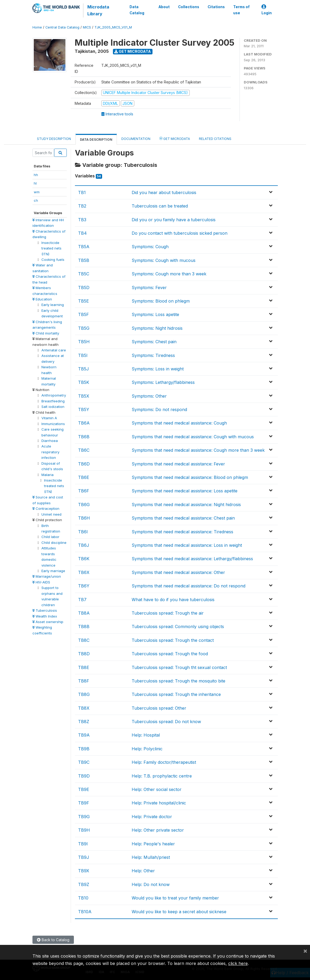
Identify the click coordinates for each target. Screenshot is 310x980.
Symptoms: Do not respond (159, 409)
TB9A (84, 735)
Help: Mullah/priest (151, 857)
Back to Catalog (53, 940)
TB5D (84, 288)
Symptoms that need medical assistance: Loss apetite (185, 491)
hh (36, 175)
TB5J (84, 369)
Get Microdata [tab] (175, 138)
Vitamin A (49, 418)
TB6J (84, 545)
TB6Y (84, 586)
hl (35, 183)
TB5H (84, 342)
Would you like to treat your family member (175, 898)
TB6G (84, 505)
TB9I (83, 844)
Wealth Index (45, 616)
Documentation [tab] (136, 139)
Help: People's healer (153, 844)
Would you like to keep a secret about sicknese (179, 912)
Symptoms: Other (149, 396)
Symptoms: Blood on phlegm (161, 301)
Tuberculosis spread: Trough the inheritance (176, 694)
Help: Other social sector (157, 789)
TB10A (85, 912)
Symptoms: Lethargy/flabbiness (163, 382)
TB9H (84, 830)
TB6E (84, 477)
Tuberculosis (45, 610)
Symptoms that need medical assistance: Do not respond (189, 586)
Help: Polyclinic (147, 749)
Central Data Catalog (62, 27)
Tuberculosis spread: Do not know (166, 722)
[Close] (305, 951)
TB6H (84, 518)
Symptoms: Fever (149, 288)
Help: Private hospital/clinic (159, 803)
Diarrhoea (50, 441)
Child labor (50, 537)
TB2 (82, 206)
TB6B (84, 437)
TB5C (84, 274)
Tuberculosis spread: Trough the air (168, 613)
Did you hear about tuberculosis (164, 192)
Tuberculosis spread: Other (159, 708)
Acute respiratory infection (50, 452)
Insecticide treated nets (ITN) (51, 248)
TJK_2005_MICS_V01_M (113, 27)
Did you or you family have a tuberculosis (174, 220)
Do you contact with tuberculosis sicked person (180, 233)
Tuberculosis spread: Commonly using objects (178, 626)
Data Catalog (137, 10)
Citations (216, 7)
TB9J (84, 857)
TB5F (84, 314)
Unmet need (51, 514)
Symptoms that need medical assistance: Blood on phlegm (190, 477)
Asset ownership (48, 622)
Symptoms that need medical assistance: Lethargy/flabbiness (192, 559)
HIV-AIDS (41, 582)
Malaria (47, 475)
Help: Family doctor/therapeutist (164, 762)
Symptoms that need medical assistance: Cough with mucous (193, 437)
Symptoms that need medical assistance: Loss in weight (187, 545)
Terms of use (241, 10)
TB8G (84, 694)
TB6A (84, 423)
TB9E (84, 789)
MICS (87, 27)
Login (267, 10)
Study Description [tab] (54, 139)
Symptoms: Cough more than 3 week (169, 274)
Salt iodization (53, 407)
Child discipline (54, 543)
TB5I (83, 355)
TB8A (84, 613)
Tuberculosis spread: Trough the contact (173, 640)
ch (36, 200)
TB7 (82, 600)
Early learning (53, 305)
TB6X (84, 572)
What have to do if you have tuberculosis (173, 600)
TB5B (84, 260)
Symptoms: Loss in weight (158, 369)
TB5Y (84, 409)
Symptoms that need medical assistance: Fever (178, 464)
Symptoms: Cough (150, 247)
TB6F (84, 491)
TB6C (84, 450)
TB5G (84, 328)
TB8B (84, 626)
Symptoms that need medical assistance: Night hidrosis (186, 505)
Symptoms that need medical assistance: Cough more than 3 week (198, 450)
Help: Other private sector (158, 830)
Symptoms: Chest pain (154, 342)
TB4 (82, 233)
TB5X (84, 396)
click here (238, 963)
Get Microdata (133, 51)
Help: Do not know (151, 884)
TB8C (84, 640)
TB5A (84, 247)
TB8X (84, 708)
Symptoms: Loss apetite (155, 314)
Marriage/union (47, 576)
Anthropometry (54, 395)
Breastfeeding (53, 401)
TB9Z (84, 884)
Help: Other (143, 871)
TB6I (83, 532)
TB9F (84, 803)
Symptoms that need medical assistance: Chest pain (183, 518)
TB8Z (84, 722)
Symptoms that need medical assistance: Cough (179, 423)
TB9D (84, 776)
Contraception (46, 508)
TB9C (84, 762)
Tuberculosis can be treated (160, 206)
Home (37, 27)
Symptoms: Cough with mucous (164, 260)
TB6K (84, 559)
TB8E (84, 667)
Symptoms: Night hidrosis (157, 328)
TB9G (84, 817)
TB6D (84, 464)
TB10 (83, 898)
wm (37, 192)
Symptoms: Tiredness (153, 355)
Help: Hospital (146, 735)
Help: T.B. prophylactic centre (162, 776)
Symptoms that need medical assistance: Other (178, 572)
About (164, 7)
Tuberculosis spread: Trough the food (170, 654)
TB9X (84, 871)
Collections (188, 7)
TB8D (84, 654)
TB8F (84, 681)
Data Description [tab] (96, 140)
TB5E (84, 301)
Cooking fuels (53, 260)
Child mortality (46, 333)
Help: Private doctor (152, 817)
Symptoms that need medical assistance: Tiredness (182, 532)
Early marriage (53, 571)
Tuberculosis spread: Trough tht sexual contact (179, 667)
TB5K (84, 382)
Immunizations (53, 424)
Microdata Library (98, 10)
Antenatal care (54, 350)
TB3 (82, 220)
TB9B (84, 749)
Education (42, 299)
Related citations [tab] (215, 139)
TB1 (82, 192)
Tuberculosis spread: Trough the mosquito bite (178, 681)
